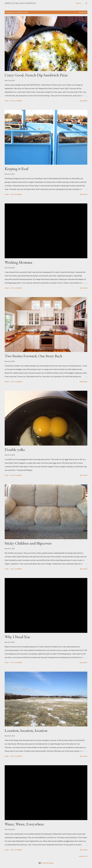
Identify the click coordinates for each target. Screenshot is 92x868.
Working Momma (19, 262)
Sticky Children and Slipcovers (28, 543)
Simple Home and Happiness (20, 3)
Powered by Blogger (46, 863)
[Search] (78, 3)
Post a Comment (16, 101)
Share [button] (7, 101)
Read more (84, 101)
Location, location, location (26, 730)
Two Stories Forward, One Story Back (33, 356)
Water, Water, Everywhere (24, 824)
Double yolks (15, 450)
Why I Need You (17, 637)
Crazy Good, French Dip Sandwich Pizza (36, 75)
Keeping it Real (16, 169)
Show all (83, 12)
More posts (83, 856)
